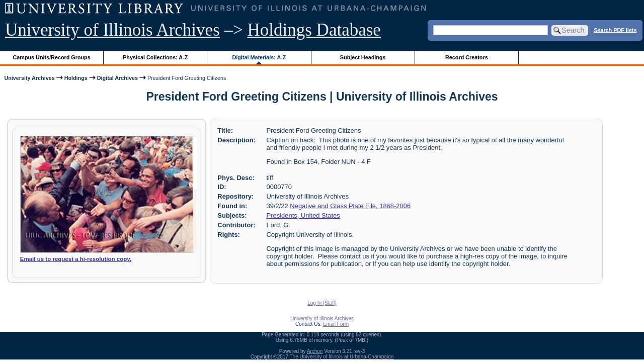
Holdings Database (314, 30)
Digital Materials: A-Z (259, 57)
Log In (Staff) (322, 303)
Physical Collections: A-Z (155, 57)
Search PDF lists (615, 30)
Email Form (336, 324)
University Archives (29, 78)
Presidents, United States (303, 215)
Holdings (76, 78)
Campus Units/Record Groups (52, 57)
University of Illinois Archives (112, 30)
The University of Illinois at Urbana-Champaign (342, 357)
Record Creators (467, 57)
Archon (315, 351)
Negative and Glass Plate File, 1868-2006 (350, 206)
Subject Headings (363, 57)
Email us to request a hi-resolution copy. (76, 259)
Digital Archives (117, 78)
